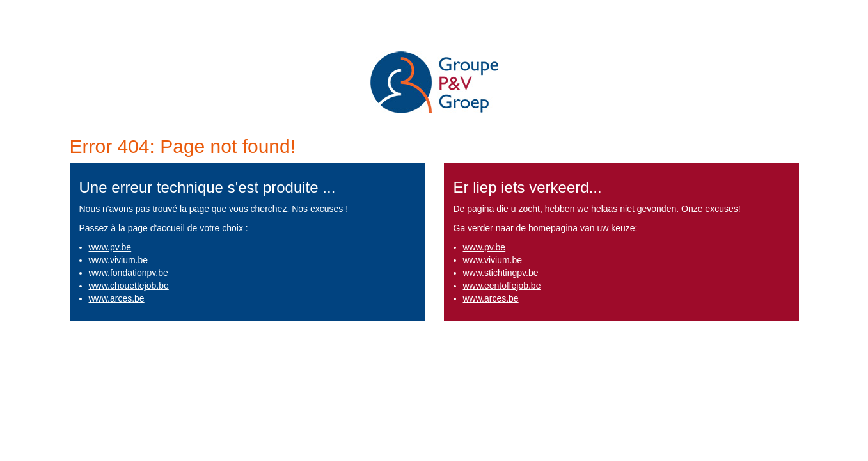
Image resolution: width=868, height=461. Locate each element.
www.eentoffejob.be (502, 286)
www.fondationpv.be (129, 273)
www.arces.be (117, 298)
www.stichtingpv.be (501, 273)
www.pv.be (110, 247)
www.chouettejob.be (129, 286)
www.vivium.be (119, 260)
